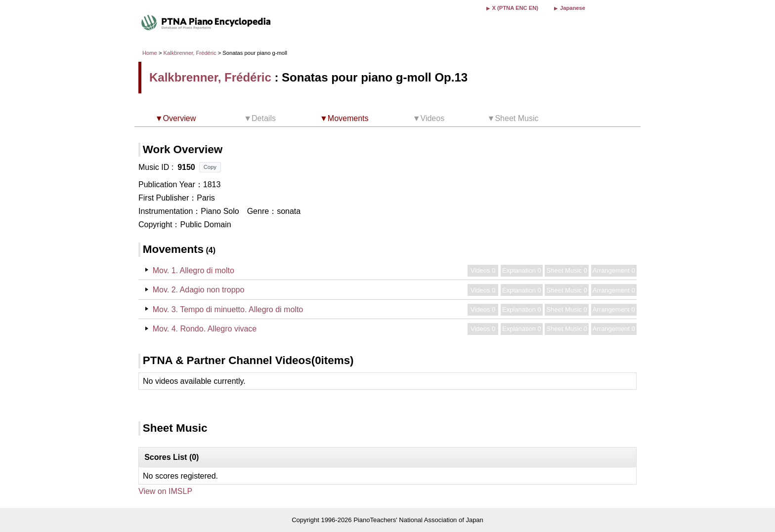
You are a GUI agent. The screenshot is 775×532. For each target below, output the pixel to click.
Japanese (573, 8)
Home (150, 53)
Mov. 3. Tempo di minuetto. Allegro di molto (228, 309)
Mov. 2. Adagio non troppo (199, 290)
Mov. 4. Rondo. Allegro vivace (205, 329)
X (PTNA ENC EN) (515, 8)
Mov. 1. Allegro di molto (194, 270)
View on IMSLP (165, 491)
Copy (210, 167)
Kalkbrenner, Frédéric (190, 53)
